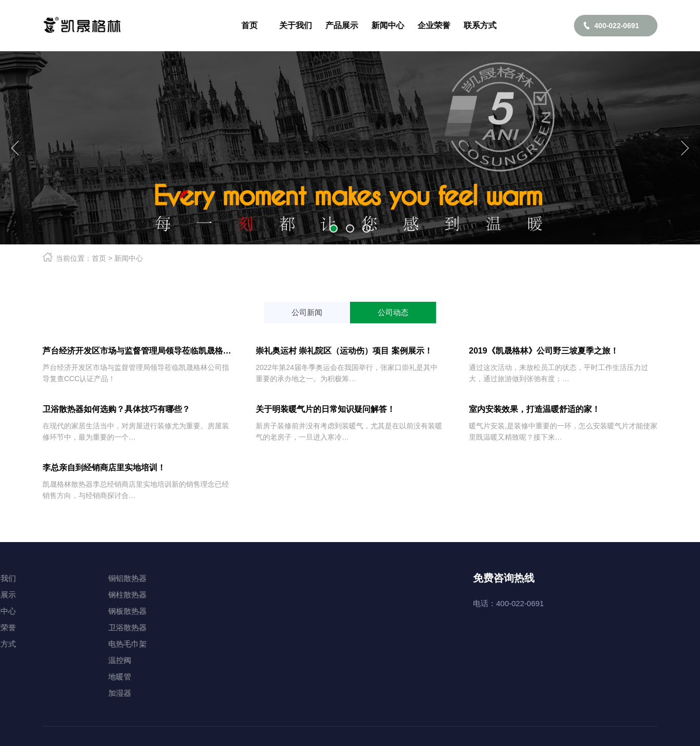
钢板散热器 (65, 611)
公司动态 (393, 312)
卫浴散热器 (65, 627)
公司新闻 (307, 312)
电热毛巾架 (65, 644)
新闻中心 (129, 258)
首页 (99, 258)
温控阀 (57, 660)
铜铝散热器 (65, 578)
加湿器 (57, 693)
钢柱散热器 (65, 595)
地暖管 (57, 677)
